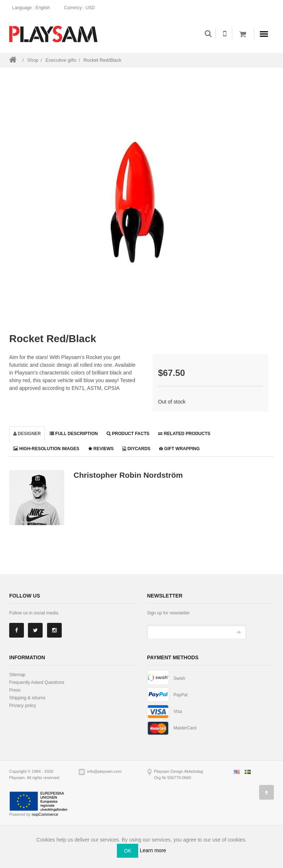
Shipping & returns (27, 698)
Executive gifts (61, 60)
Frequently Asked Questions (37, 682)
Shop (33, 60)
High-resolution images (46, 449)
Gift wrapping (179, 449)
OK (128, 851)
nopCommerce (45, 814)
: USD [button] (82, 8)
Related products (184, 434)
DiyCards (136, 449)
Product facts (128, 434)
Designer (27, 434)
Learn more (153, 850)
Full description (74, 434)
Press (15, 690)
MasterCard (185, 728)
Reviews (101, 449)
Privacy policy (23, 706)
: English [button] (33, 8)
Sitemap (17, 675)
